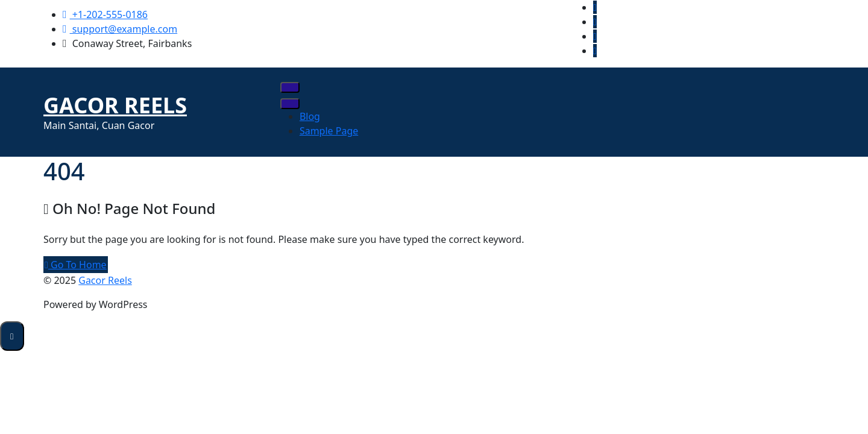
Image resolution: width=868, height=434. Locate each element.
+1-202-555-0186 (105, 14)
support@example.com (120, 29)
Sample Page (329, 131)
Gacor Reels (115, 105)
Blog (310, 116)
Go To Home (76, 265)
